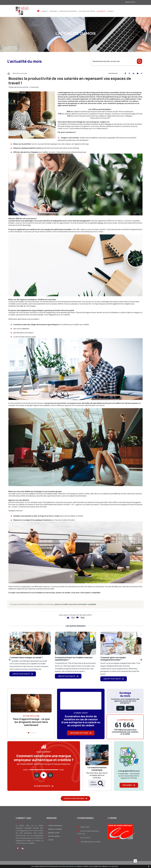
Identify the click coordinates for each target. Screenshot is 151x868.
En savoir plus (113, 866)
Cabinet (45, 11)
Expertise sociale (54, 833)
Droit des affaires (54, 836)
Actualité (101, 11)
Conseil (50, 840)
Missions (53, 11)
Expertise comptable (55, 829)
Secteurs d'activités (87, 11)
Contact (111, 11)
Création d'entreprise (68, 11)
